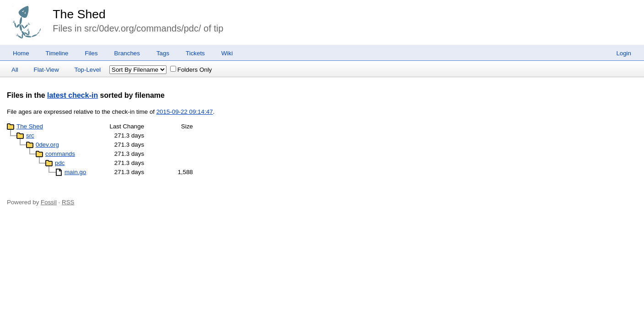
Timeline (57, 53)
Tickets (195, 53)
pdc (60, 163)
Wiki (227, 53)
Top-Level (88, 70)
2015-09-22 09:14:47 (185, 112)
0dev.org (47, 145)
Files (91, 53)
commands (60, 154)
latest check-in (72, 95)
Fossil (49, 202)
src (30, 135)
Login (624, 53)
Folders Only (191, 70)
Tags (163, 53)
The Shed (79, 14)
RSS (68, 202)
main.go (75, 172)
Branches (127, 53)
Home (21, 53)
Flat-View (46, 70)
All (15, 70)
